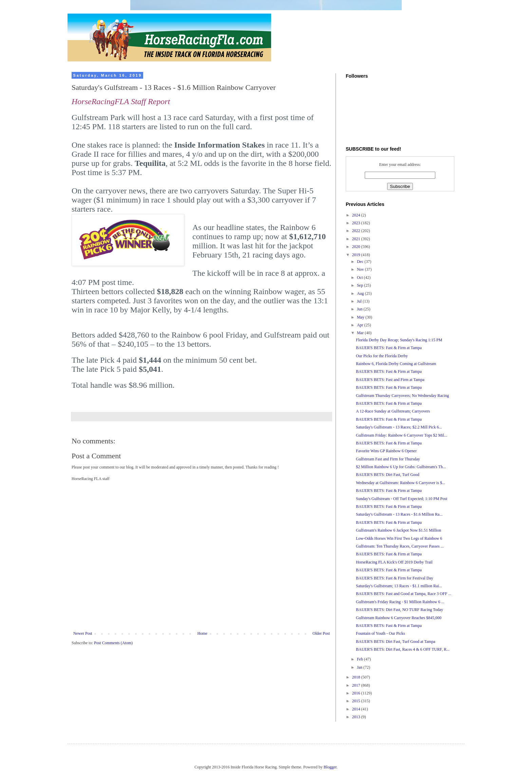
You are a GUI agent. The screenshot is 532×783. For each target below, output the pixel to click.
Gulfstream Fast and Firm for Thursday (388, 459)
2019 (357, 255)
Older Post (321, 633)
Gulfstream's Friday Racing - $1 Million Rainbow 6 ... (400, 602)
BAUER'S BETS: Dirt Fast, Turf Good (388, 475)
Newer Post (83, 633)
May (361, 317)
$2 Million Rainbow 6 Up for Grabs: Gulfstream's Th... (401, 467)
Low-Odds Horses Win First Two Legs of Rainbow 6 (399, 538)
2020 (357, 247)
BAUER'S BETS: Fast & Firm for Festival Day (395, 578)
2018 (357, 677)
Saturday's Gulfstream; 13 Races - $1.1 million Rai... (399, 586)
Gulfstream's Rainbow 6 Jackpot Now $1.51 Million (398, 530)
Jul (360, 301)
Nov (361, 269)
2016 (357, 693)
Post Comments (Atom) (113, 643)
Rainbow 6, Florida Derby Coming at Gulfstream (396, 364)
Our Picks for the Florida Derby (382, 356)
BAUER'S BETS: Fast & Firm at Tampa (389, 348)
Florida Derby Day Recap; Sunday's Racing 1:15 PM (399, 340)
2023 (357, 223)
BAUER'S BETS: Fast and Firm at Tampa (390, 380)
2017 (357, 685)
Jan (360, 667)
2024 (357, 215)
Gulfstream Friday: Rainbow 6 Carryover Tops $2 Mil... (402, 435)
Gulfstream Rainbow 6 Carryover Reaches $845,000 (399, 618)
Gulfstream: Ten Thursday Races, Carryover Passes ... (400, 546)
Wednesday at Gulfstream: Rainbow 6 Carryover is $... (401, 483)
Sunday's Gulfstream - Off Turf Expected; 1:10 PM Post (402, 499)
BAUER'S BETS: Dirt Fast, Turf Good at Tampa (396, 642)
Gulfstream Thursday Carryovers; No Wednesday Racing (402, 396)
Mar (361, 333)
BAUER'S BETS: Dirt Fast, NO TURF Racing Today (400, 610)
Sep (360, 285)
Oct (360, 278)
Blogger (330, 767)
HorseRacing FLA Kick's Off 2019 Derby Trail (394, 562)
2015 (357, 701)
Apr (361, 325)
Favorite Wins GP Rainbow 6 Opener (386, 451)
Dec (361, 262)
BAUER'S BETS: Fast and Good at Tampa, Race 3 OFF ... (404, 594)
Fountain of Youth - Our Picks (381, 633)
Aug (361, 293)
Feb (360, 659)
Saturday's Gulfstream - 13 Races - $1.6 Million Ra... (399, 514)
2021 (357, 239)
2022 (357, 231)
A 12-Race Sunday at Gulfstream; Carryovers (393, 411)
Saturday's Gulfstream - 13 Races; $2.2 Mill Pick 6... (399, 427)
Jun (360, 309)
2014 (357, 709)
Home (202, 633)
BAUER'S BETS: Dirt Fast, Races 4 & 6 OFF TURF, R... (403, 649)
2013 (357, 717)
